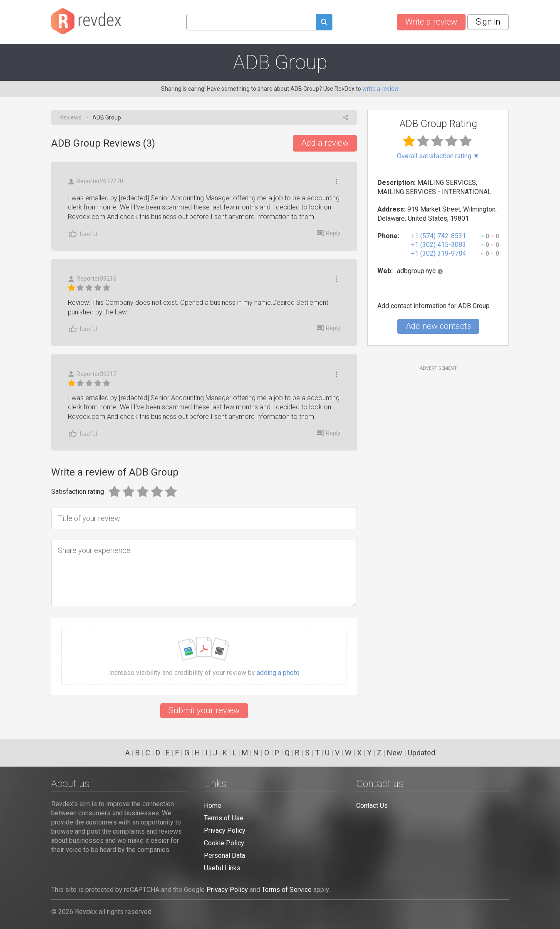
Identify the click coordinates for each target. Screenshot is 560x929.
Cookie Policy (224, 843)
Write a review (431, 22)
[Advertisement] (438, 439)
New (395, 753)
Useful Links (222, 868)
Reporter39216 (92, 279)
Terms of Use (224, 818)
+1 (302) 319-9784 (439, 253)
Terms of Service (287, 890)
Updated (421, 753)
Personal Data (224, 856)
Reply (329, 233)
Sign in (488, 22)
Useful (82, 233)
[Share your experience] (204, 573)
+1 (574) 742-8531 (439, 236)
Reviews (71, 117)
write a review (381, 89)
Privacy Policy (225, 831)
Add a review (325, 143)
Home (213, 806)
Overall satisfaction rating (438, 156)
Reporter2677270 (95, 181)
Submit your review (204, 710)
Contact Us (372, 806)
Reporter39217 (92, 374)
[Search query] (251, 22)
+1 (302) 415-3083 (439, 245)
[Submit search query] (324, 23)
